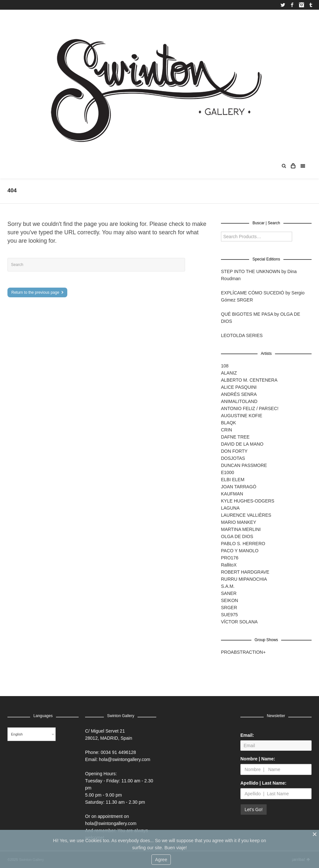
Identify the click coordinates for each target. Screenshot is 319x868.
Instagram (302, 5)
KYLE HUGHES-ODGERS (248, 501)
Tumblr (311, 5)
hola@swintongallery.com (125, 759)
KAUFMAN (232, 494)
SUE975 (229, 615)
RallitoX (229, 565)
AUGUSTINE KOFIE (242, 416)
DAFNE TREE (235, 437)
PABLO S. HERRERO (243, 544)
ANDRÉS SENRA (239, 394)
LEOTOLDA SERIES (242, 335)
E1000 (227, 472)
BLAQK (229, 423)
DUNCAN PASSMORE (244, 465)
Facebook (292, 5)
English (17, 734)
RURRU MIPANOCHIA (244, 579)
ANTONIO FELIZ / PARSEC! (250, 408)
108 (225, 366)
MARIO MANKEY (239, 522)
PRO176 (230, 558)
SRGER (229, 608)
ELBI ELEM (233, 480)
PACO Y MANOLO (240, 551)
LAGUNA (230, 508)
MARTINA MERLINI (241, 529)
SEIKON (230, 600)
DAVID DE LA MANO (242, 444)
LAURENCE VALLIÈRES (246, 515)
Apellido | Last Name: (263, 783)
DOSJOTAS (233, 458)
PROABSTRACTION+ (243, 652)
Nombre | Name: (258, 759)
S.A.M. (228, 586)
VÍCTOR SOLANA (239, 622)
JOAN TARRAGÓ (239, 487)
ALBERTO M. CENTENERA (249, 380)
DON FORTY (234, 451)
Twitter (283, 5)
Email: (247, 735)
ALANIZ (229, 373)
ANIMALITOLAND (239, 401)
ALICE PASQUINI (239, 387)
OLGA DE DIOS (237, 536)
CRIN (226, 430)
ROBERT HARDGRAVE (245, 572)
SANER (229, 593)
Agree (161, 860)
